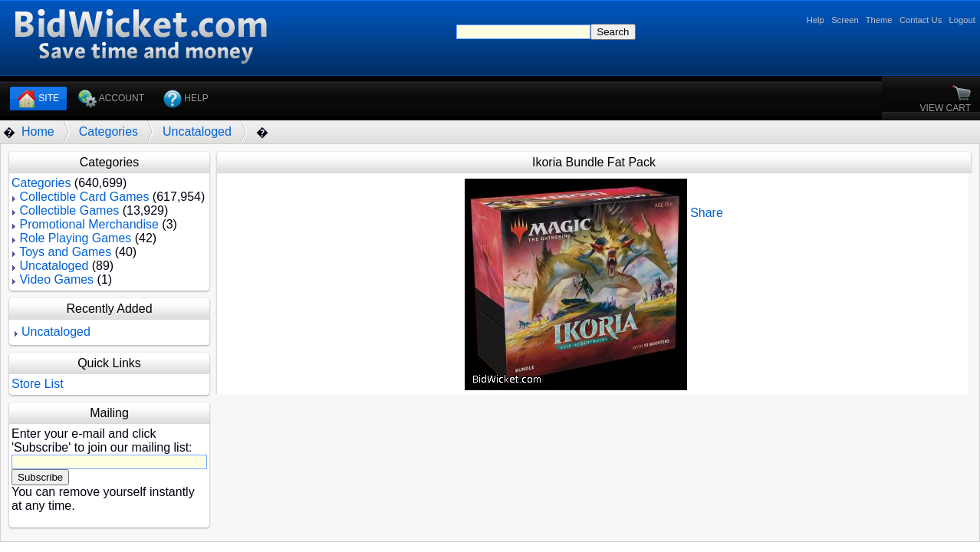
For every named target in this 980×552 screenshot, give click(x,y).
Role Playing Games (75, 238)
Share (707, 213)
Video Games (56, 279)
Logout (962, 20)
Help (816, 20)
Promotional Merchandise (89, 224)
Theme (879, 20)
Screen (845, 20)
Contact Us (921, 20)
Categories (109, 131)
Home (38, 131)
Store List (38, 384)
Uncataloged (197, 131)
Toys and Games (65, 252)
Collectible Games (69, 210)
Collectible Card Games (84, 197)
